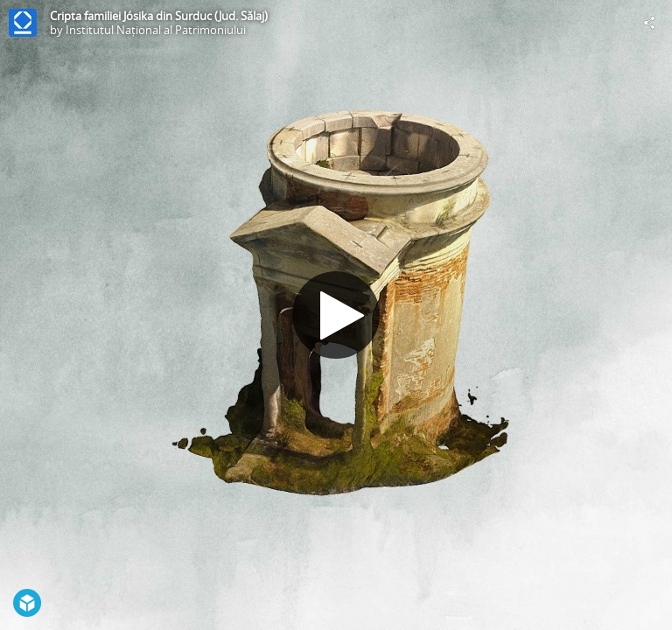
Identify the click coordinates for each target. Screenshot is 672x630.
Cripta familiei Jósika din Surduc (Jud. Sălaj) (159, 16)
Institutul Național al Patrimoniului (156, 30)
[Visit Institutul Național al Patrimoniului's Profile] (23, 23)
